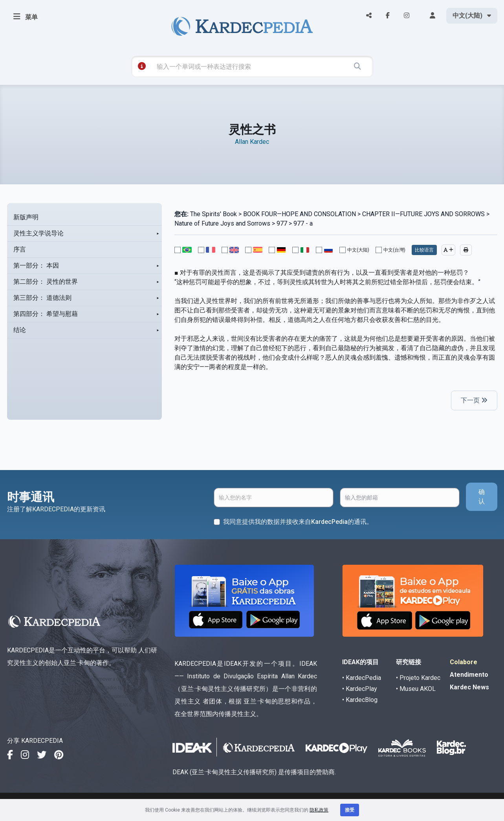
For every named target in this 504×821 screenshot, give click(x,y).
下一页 (474, 400)
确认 (482, 497)
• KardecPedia (362, 678)
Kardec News (469, 687)
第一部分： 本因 (36, 265)
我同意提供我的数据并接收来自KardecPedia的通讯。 (298, 522)
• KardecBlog (360, 700)
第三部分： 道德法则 (42, 298)
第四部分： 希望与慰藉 (46, 314)
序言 (20, 249)
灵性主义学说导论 (38, 233)
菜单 (26, 17)
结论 (20, 330)
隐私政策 (319, 810)
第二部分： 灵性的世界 (46, 282)
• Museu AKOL (416, 689)
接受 (350, 810)
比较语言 (424, 250)
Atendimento (469, 675)
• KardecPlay (360, 689)
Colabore (464, 662)
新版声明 (26, 217)
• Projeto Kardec (418, 678)
